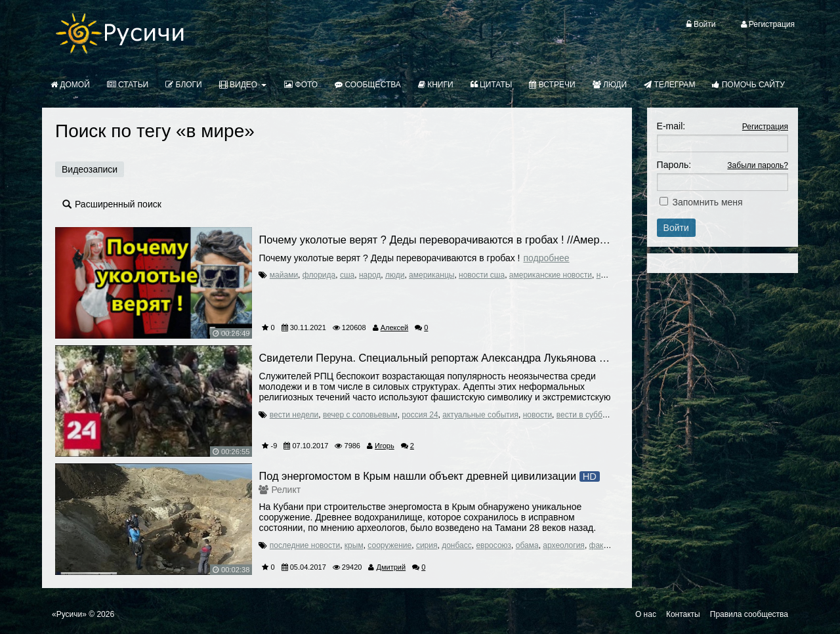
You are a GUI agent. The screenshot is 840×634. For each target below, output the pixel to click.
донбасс (457, 545)
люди (395, 275)
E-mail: (671, 126)
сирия (427, 545)
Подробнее (546, 258)
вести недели (294, 415)
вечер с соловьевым (360, 415)
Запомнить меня (708, 202)
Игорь (385, 446)
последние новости (305, 545)
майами (284, 275)
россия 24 (420, 415)
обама (527, 545)
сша (347, 275)
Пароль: (674, 165)
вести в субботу (585, 415)
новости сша (482, 275)
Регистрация (765, 127)
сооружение (389, 545)
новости (537, 415)
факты (601, 545)
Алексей (395, 328)
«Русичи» (69, 614)
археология (564, 545)
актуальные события (480, 415)
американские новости (551, 275)
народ (370, 275)
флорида (319, 275)
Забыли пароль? (758, 165)
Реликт (286, 490)
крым (354, 545)
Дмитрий (391, 567)
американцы (431, 275)
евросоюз (493, 545)
